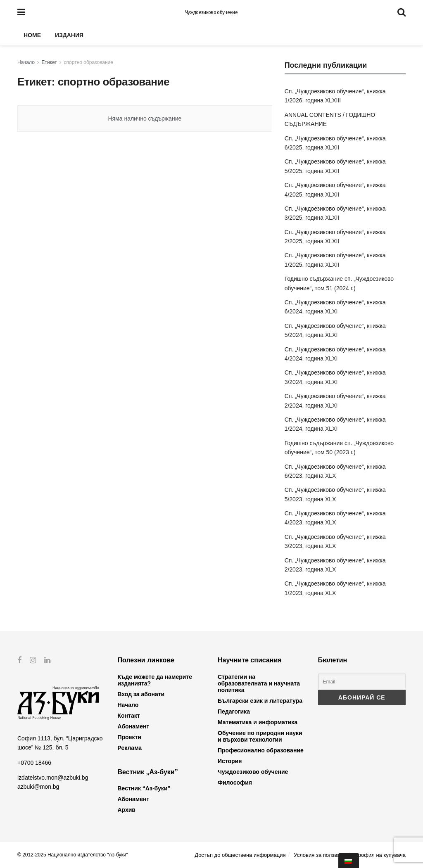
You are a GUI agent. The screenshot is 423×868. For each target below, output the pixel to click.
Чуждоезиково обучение (211, 12)
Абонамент (134, 726)
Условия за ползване (320, 855)
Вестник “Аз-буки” (144, 788)
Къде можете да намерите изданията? (155, 680)
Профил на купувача (380, 855)
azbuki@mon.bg (38, 787)
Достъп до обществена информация (240, 855)
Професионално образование (261, 750)
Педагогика (234, 711)
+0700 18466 (34, 762)
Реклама (130, 748)
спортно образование (89, 62)
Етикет (49, 62)
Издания (69, 35)
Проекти (130, 737)
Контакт (129, 716)
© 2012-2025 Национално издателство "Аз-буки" (73, 855)
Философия (235, 783)
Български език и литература (260, 701)
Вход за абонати (141, 694)
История (230, 761)
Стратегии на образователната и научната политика (259, 683)
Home (32, 35)
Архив (127, 810)
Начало (26, 62)
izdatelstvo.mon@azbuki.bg (53, 778)
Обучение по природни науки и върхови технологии (260, 736)
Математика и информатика (258, 722)
